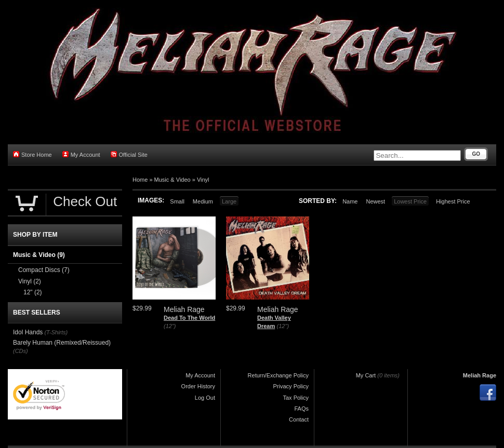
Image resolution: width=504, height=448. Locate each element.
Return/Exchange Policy (278, 375)
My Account (81, 154)
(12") (170, 326)
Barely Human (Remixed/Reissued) (62, 343)
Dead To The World (189, 318)
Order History (198, 386)
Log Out (205, 398)
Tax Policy (296, 398)
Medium (203, 201)
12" (33, 292)
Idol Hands (28, 332)
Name (350, 201)
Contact (299, 419)
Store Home (32, 154)
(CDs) (21, 351)
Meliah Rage (480, 375)
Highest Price (453, 201)
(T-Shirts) (56, 332)
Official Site (129, 154)
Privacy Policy (291, 386)
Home (140, 180)
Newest (375, 201)
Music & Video (173, 180)
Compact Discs (44, 270)
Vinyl (203, 180)
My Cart (366, 375)
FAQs (301, 409)
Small (177, 201)
